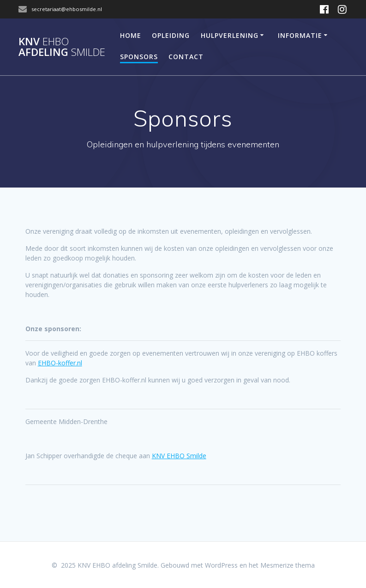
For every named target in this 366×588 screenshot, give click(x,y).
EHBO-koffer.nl (60, 363)
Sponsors (139, 57)
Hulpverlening (230, 35)
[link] (179, 456)
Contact (186, 57)
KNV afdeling (62, 47)
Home (131, 35)
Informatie (300, 35)
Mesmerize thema (288, 565)
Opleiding (171, 35)
